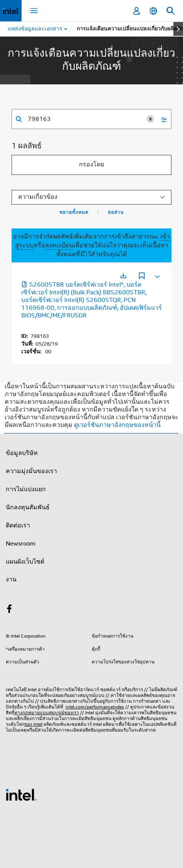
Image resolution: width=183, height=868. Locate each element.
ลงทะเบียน (59, 245)
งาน (11, 579)
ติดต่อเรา (18, 526)
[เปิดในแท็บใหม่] (123, 276)
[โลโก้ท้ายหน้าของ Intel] (21, 794)
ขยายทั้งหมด (74, 212)
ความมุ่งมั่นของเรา (31, 471)
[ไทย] (153, 11)
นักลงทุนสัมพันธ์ (28, 507)
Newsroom (21, 544)
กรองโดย (91, 165)
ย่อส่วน (116, 212)
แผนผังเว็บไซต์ (25, 562)
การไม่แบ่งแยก (26, 489)
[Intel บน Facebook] (9, 610)
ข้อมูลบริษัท (22, 453)
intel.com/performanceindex (95, 707)
